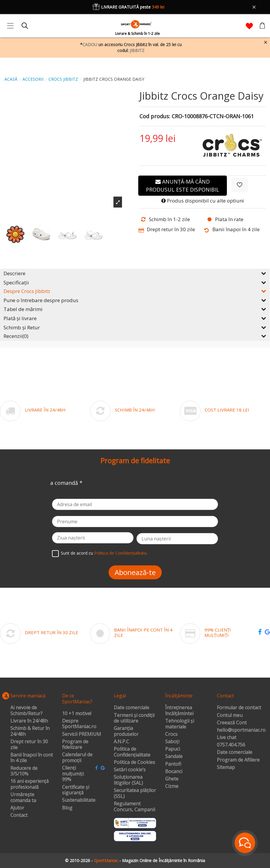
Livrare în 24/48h (29, 721)
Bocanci (174, 772)
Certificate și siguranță (76, 790)
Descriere (135, 273)
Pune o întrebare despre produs (135, 300)
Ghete (172, 779)
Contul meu (230, 715)
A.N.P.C (121, 742)
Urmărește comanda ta (23, 797)
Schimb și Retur (135, 327)
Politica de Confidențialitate (120, 553)
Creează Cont (232, 723)
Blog (67, 808)
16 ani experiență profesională (30, 784)
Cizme (172, 786)
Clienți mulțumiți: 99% (73, 774)
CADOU (90, 44)
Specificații (135, 282)
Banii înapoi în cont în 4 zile (32, 758)
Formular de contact (239, 708)
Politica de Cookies (134, 762)
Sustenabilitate (79, 800)
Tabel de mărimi (135, 309)
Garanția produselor (126, 731)
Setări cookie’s (130, 770)
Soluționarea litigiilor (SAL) (128, 780)
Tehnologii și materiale (180, 724)
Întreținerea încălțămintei (179, 711)
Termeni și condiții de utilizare (134, 718)
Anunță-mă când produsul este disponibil (183, 186)
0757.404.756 (231, 745)
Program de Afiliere (238, 760)
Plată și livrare (135, 318)
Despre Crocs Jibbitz (135, 291)
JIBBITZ (137, 50)
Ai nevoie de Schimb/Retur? (26, 711)
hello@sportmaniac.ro (241, 730)
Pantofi (173, 764)
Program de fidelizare (75, 745)
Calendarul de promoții (77, 758)
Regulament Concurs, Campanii (134, 807)
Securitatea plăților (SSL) (135, 793)
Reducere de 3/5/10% (24, 771)
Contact (19, 815)
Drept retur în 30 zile (29, 745)
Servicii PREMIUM (82, 734)
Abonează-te (135, 572)
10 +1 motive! (77, 714)
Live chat (227, 738)
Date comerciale (131, 708)
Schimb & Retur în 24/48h (30, 731)
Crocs (171, 734)
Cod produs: (155, 116)
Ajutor (17, 808)
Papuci (173, 749)
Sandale (174, 757)
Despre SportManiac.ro (79, 724)
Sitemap (226, 767)
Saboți (172, 742)
